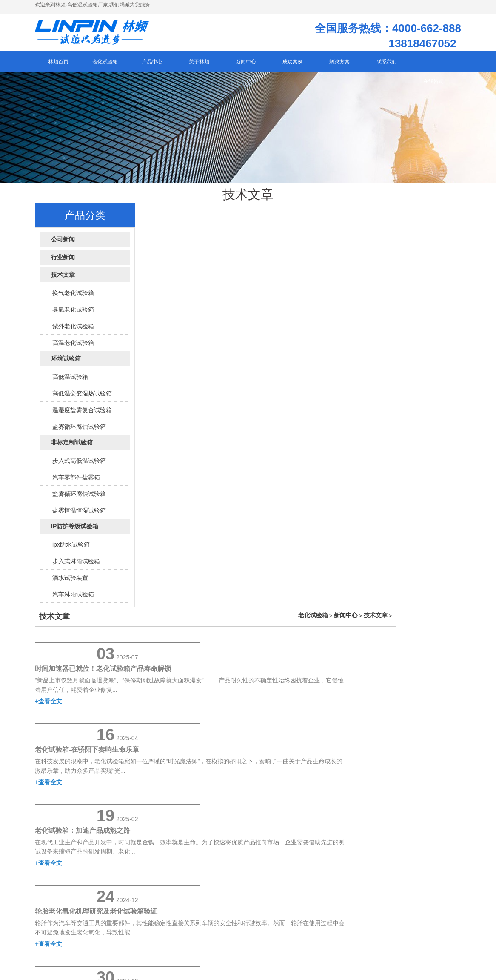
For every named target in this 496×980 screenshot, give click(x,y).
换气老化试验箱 (73, 298)
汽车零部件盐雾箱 (76, 482)
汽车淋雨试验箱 (73, 599)
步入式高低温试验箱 (79, 466)
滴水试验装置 (70, 583)
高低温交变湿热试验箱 (82, 398)
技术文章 (440, 216)
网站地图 (122, 881)
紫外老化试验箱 (73, 331)
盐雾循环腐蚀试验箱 (79, 432)
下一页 (304, 603)
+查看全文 (240, 280)
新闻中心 (410, 216)
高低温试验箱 (70, 382)
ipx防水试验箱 (71, 550)
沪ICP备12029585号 (82, 881)
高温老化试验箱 (73, 348)
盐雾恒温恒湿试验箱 (79, 516)
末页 (329, 603)
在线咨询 (433, 86)
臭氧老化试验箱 (73, 315)
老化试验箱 (378, 216)
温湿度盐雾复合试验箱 (82, 415)
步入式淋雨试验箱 (76, 566)
